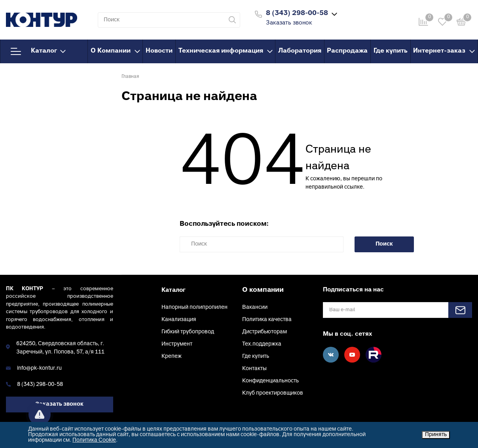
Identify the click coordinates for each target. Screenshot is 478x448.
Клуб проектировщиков (273, 393)
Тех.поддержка (262, 344)
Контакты (254, 369)
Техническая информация (226, 51)
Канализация (179, 320)
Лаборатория (300, 51)
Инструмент (177, 344)
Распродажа (347, 51)
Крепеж (172, 356)
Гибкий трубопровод (188, 332)
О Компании (115, 51)
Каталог (38, 51)
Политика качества (267, 320)
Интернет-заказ (444, 51)
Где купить (391, 51)
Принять (436, 435)
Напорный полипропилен (194, 307)
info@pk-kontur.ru (39, 368)
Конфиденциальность (270, 381)
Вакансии (255, 307)
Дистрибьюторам (265, 332)
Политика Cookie (94, 440)
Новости (159, 51)
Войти (366, 13)
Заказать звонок (289, 23)
